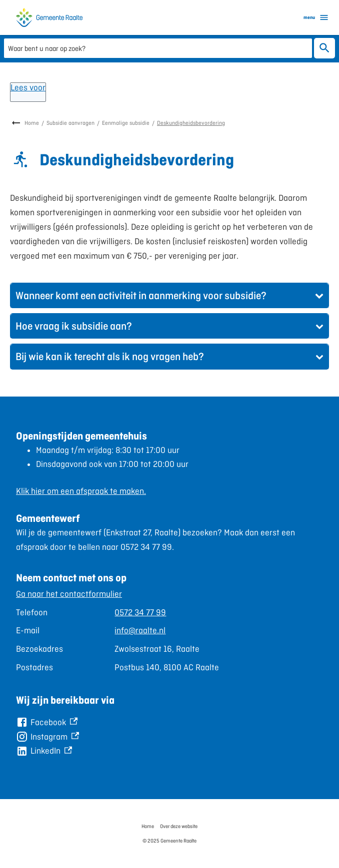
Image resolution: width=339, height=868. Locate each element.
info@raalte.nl (140, 630)
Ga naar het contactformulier (69, 594)
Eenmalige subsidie (126, 123)
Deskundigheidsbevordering (191, 123)
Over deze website (179, 826)
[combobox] (158, 48)
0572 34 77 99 (140, 612)
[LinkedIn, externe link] (44, 751)
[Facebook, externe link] (47, 722)
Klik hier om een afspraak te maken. (81, 491)
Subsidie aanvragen (70, 123)
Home (32, 123)
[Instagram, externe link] (47, 737)
